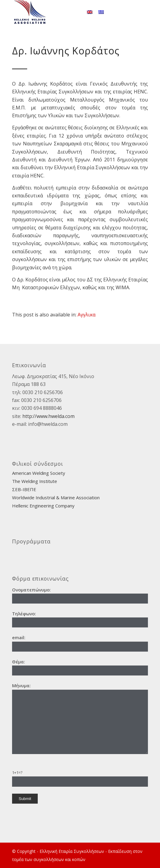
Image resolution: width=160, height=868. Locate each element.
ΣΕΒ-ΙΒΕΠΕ (24, 489)
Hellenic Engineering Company (43, 506)
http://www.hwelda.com (48, 416)
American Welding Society (39, 473)
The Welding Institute (35, 481)
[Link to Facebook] (134, 12)
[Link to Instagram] (143, 12)
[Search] (75, 12)
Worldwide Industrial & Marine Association (56, 497)
